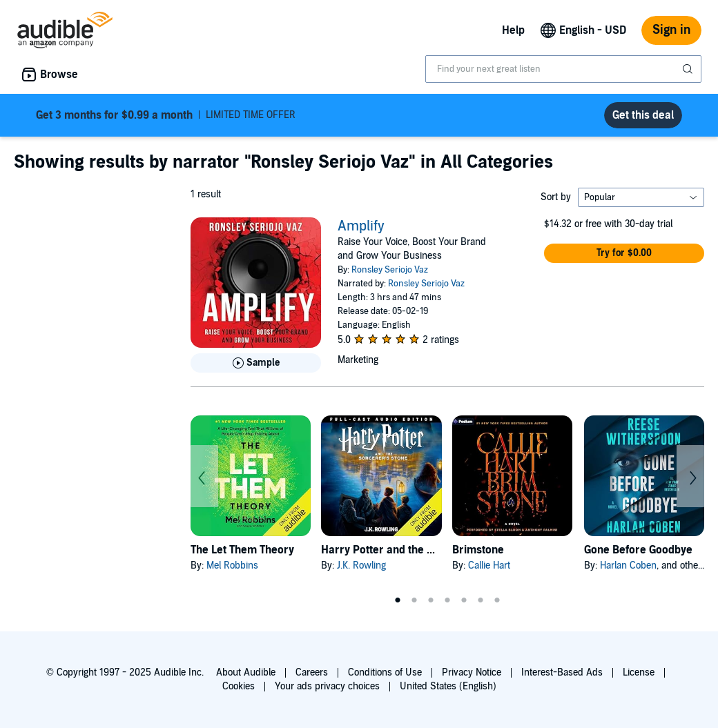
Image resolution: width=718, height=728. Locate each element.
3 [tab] (431, 600)
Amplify (361, 226)
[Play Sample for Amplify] (256, 363)
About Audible (246, 672)
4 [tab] (447, 600)
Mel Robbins (232, 565)
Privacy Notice (472, 672)
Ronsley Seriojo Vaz (390, 270)
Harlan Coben (628, 565)
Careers (312, 672)
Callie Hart (489, 565)
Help (513, 30)
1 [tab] (398, 600)
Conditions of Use (385, 672)
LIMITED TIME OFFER (166, 115)
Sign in (671, 30)
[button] (624, 253)
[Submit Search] (689, 69)
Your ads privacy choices (327, 686)
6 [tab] (481, 600)
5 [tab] (464, 600)
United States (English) (448, 686)
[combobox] (563, 69)
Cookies (239, 686)
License (639, 672)
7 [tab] (497, 600)
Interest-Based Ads (562, 672)
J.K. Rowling (361, 565)
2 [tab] (414, 600)
